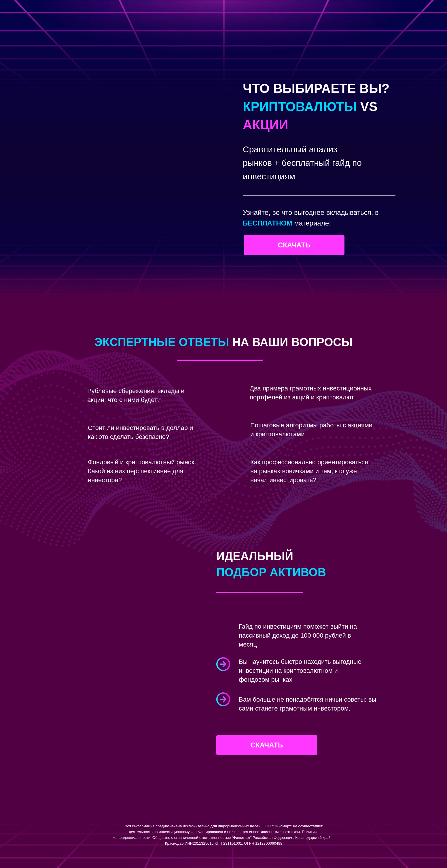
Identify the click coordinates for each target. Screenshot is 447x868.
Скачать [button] (294, 245)
